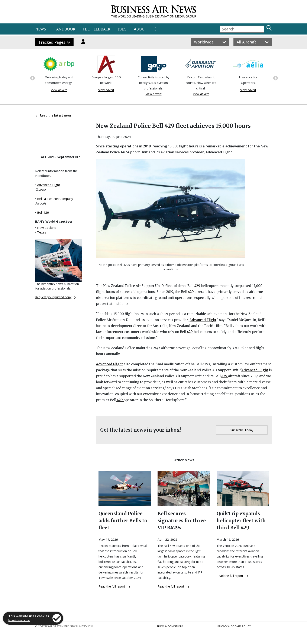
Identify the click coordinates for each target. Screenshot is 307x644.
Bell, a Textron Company (55, 199)
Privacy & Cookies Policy (234, 626)
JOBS (122, 29)
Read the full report (114, 586)
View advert (59, 90)
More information (19, 620)
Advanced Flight (49, 185)
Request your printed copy (55, 297)
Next (275, 78)
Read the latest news (54, 115)
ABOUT (141, 29)
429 (197, 286)
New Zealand (47, 228)
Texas (42, 232)
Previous (32, 78)
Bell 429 (43, 212)
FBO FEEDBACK (96, 29)
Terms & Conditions (170, 626)
